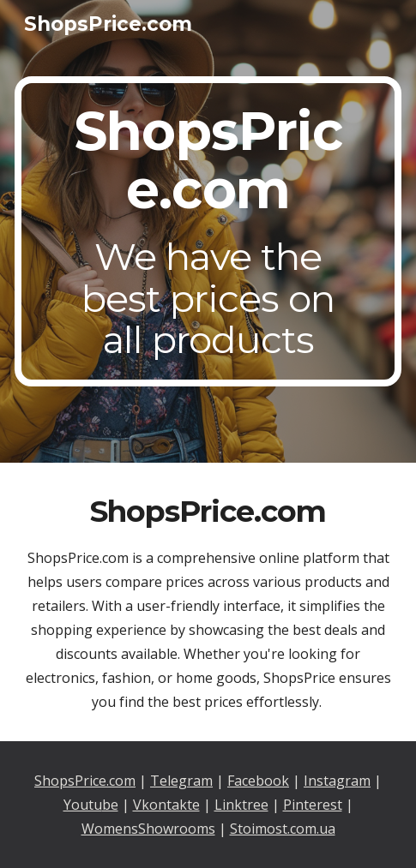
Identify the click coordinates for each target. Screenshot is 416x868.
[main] (208, 232)
